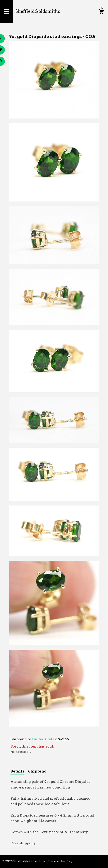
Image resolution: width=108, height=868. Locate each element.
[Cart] (101, 12)
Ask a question (21, 752)
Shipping (37, 771)
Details (17, 771)
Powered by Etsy (60, 861)
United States (44, 739)
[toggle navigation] (7, 11)
